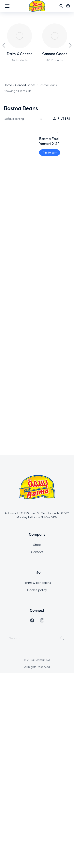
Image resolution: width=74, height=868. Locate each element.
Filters (61, 119)
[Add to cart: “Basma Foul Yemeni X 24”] (50, 153)
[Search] (62, 638)
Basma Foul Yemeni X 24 (49, 141)
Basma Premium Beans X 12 (18, 141)
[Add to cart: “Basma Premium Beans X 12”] (15, 153)
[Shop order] (23, 119)
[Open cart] (68, 6)
